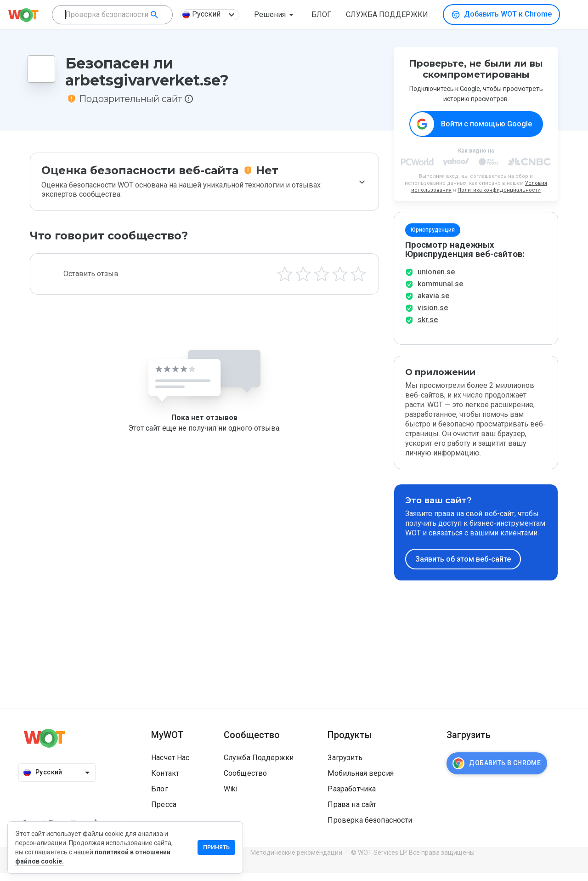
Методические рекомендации (296, 861)
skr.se (428, 328)
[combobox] (112, 15)
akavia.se (433, 304)
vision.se (433, 316)
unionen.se (436, 280)
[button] (275, 15)
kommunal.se (440, 292)
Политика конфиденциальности (499, 190)
